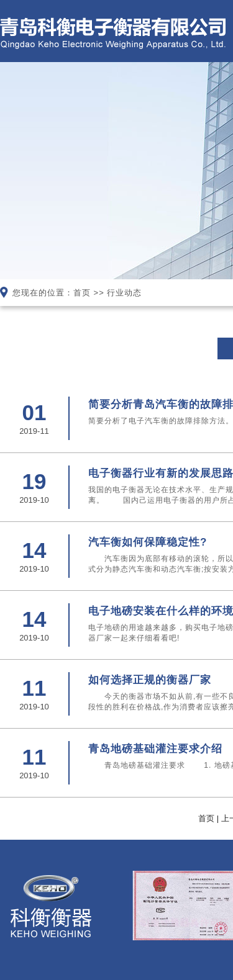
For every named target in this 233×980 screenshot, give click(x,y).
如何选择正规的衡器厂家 (150, 680)
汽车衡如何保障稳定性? (148, 542)
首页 (82, 293)
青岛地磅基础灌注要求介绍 (155, 749)
